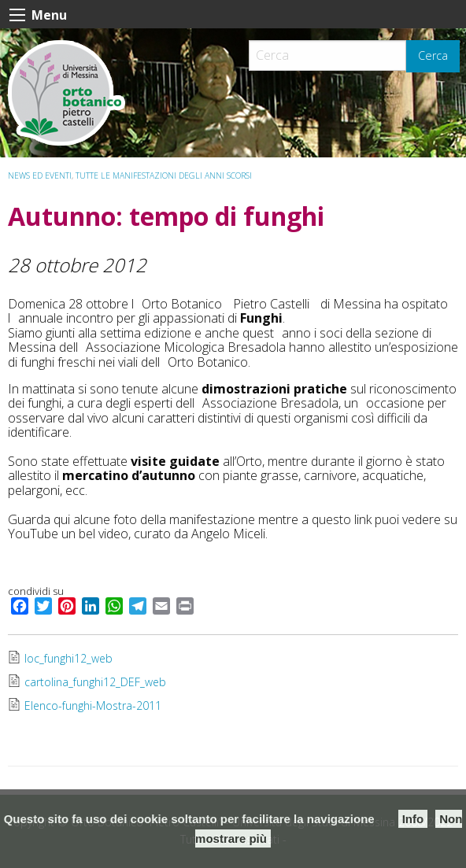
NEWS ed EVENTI (40, 175)
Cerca (433, 55)
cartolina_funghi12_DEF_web (95, 682)
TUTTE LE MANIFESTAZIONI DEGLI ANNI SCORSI (164, 175)
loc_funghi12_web (68, 658)
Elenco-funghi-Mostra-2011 (93, 705)
